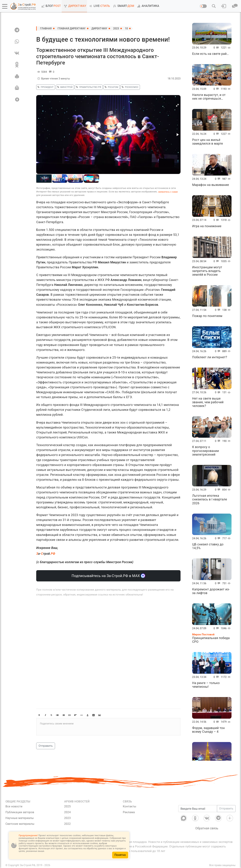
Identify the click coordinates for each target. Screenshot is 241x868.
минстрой (64, 87)
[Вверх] (17, 99)
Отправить (46, 746)
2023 (116, 28)
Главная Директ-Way (72, 28)
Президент (45, 87)
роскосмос (129, 87)
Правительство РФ (88, 87)
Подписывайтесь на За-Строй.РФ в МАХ (108, 576)
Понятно (120, 855)
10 (126, 28)
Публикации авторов (20, 812)
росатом (111, 87)
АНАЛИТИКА (147, 6)
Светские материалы (20, 824)
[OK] (17, 65)
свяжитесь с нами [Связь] (168, 192)
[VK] (17, 53)
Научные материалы (20, 818)
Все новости (14, 806)
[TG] (17, 30)
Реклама (129, 812)
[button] (5, 6)
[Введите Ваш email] (198, 809)
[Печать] (17, 76)
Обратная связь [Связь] (207, 828)
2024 (67, 812)
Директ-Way (99, 28)
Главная (46, 28)
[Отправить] (17, 88)
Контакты (130, 806)
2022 (67, 824)
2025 (67, 806)
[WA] (17, 41)
